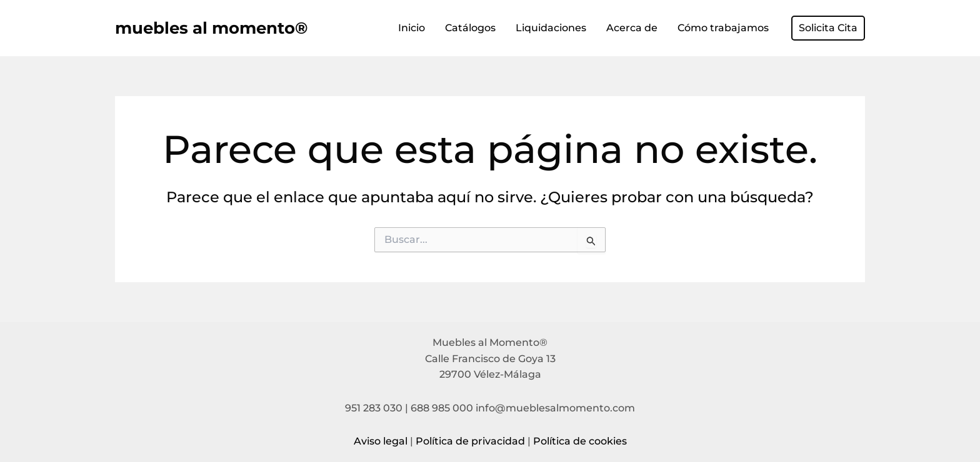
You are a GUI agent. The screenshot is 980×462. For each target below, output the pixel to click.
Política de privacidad (470, 441)
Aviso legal (381, 441)
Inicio (412, 28)
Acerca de (632, 28)
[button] (828, 28)
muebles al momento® (211, 28)
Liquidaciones (551, 28)
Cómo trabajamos (723, 28)
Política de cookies (580, 441)
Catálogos (470, 28)
